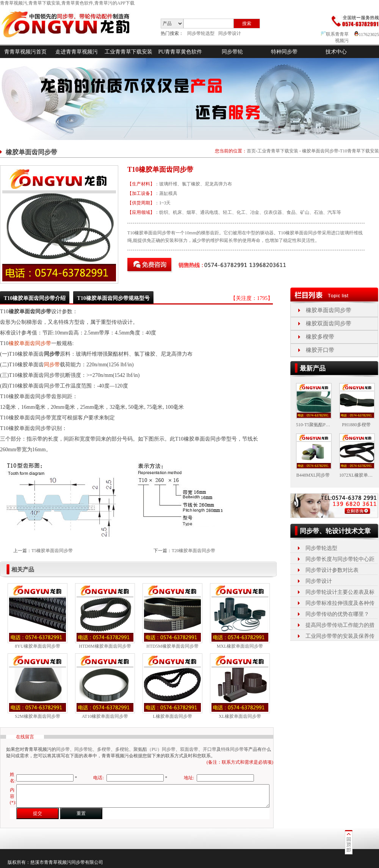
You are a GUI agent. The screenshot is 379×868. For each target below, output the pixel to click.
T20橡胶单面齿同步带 (193, 551)
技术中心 (336, 52)
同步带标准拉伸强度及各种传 (340, 603)
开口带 (210, 749)
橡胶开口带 (320, 350)
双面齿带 (189, 749)
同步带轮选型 (201, 33)
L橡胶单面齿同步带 (172, 716)
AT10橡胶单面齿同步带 (105, 716)
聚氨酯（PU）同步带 (154, 749)
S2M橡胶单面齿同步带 (37, 716)
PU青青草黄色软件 (180, 52)
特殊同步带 (232, 749)
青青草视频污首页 (25, 52)
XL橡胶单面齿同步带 (240, 716)
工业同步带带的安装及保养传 (340, 636)
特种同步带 (284, 52)
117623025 (367, 35)
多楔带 (104, 749)
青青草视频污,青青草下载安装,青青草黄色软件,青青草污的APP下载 (67, 3)
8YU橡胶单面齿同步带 (37, 646)
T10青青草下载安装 (359, 151)
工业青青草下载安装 (128, 52)
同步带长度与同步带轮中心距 (340, 559)
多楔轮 (122, 749)
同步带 (52, 365)
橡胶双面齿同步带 (329, 323)
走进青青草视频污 (77, 52)
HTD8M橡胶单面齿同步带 (105, 646)
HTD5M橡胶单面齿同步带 (172, 646)
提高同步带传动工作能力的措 (340, 625)
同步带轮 (232, 52)
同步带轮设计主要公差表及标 (340, 592)
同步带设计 (230, 33)
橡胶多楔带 (320, 337)
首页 (251, 151)
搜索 (247, 24)
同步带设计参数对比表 (332, 570)
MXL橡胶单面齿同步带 (240, 646)
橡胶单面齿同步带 (320, 151)
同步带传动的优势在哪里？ (337, 614)
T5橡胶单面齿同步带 (52, 551)
